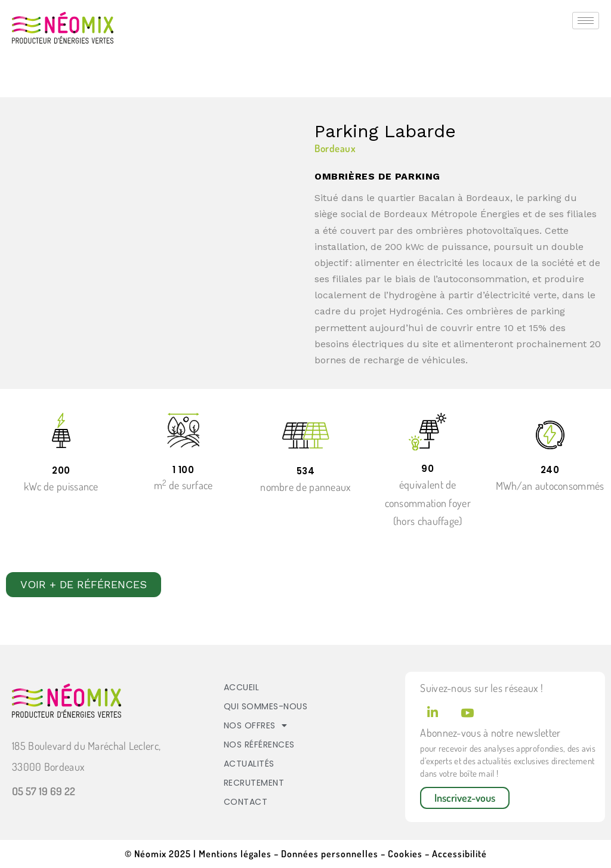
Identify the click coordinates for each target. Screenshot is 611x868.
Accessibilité (458, 854)
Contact (246, 802)
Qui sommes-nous (266, 706)
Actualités (249, 764)
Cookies (406, 854)
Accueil (242, 687)
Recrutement (254, 783)
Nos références (259, 745)
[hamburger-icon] (586, 21)
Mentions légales (235, 854)
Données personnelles (330, 854)
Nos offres (256, 725)
